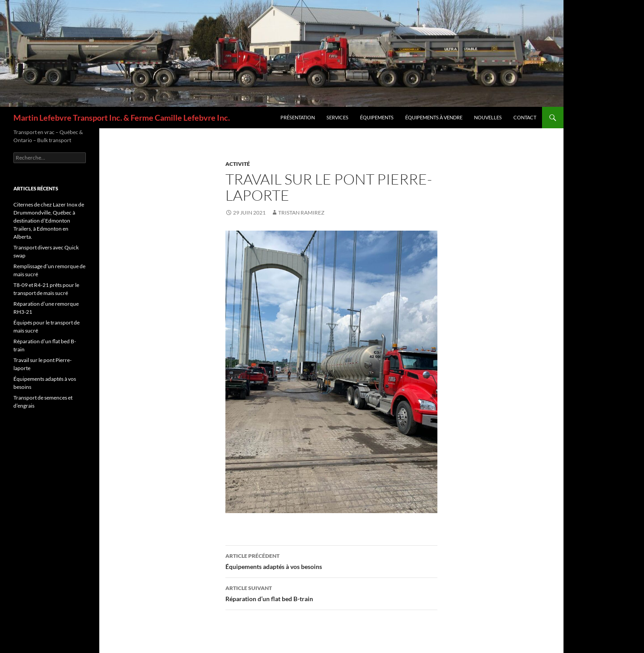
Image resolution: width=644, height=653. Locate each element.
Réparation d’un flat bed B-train (331, 593)
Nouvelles (488, 117)
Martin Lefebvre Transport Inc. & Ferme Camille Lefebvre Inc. (122, 118)
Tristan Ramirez (301, 213)
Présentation (298, 117)
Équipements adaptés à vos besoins (331, 560)
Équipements (377, 117)
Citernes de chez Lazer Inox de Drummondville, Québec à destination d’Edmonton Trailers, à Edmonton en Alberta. (49, 221)
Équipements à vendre (434, 117)
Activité (238, 164)
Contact (525, 117)
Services (337, 117)
